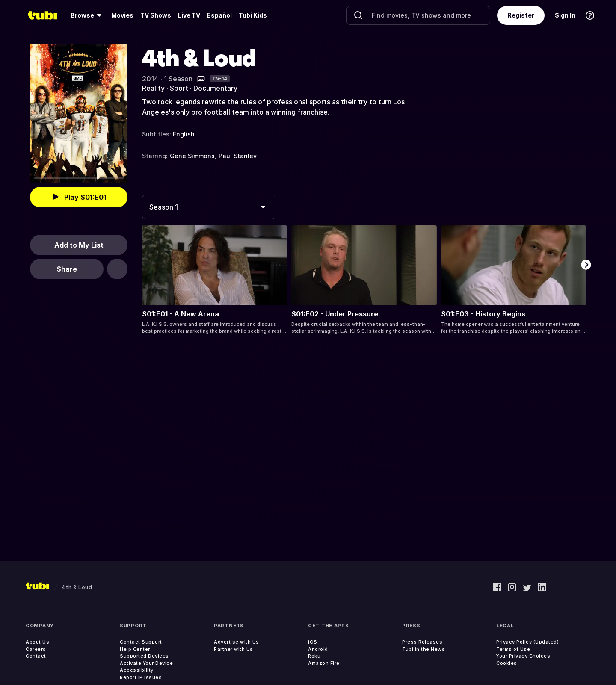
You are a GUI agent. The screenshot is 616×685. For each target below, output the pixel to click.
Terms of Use (513, 649)
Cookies (507, 663)
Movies (122, 15)
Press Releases (422, 642)
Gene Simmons (192, 156)
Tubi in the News (423, 649)
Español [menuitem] (219, 15)
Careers (36, 649)
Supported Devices (144, 656)
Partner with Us (234, 649)
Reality (153, 88)
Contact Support (141, 642)
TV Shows (156, 15)
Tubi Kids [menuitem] (253, 15)
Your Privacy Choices (523, 656)
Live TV (189, 15)
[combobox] (209, 207)
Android (318, 649)
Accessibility (137, 670)
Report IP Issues (141, 677)
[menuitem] (87, 15)
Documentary (215, 88)
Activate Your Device (146, 663)
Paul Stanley (238, 156)
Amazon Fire (324, 663)
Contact (36, 656)
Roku (314, 656)
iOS (313, 642)
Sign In (565, 15)
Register (521, 15)
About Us (37, 642)
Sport (179, 88)
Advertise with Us (237, 642)
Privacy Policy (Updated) (527, 642)
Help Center (135, 649)
